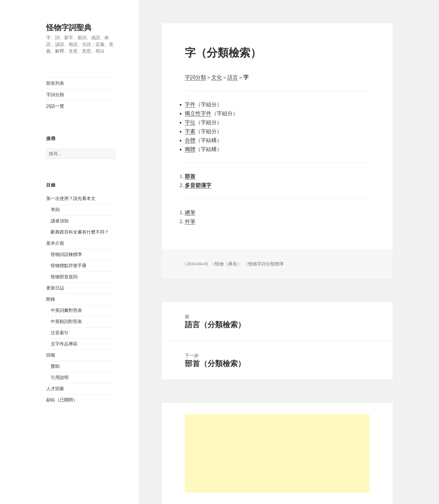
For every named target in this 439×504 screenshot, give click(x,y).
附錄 (51, 299)
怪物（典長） (228, 264)
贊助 (55, 366)
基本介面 (55, 243)
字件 (190, 104)
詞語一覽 (55, 106)
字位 (190, 122)
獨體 (190, 149)
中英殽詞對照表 (66, 322)
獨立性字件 (198, 113)
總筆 (190, 212)
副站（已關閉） (62, 400)
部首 (190, 176)
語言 (233, 77)
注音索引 (60, 333)
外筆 (190, 221)
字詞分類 (55, 95)
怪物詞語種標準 (66, 254)
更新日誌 (55, 288)
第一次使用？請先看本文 (71, 198)
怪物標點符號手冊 (69, 266)
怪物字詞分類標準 (266, 264)
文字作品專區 (64, 344)
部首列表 (55, 83)
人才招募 (55, 389)
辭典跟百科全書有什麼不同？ (80, 232)
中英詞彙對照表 (66, 310)
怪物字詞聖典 (69, 28)
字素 (190, 131)
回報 (51, 355)
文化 (217, 77)
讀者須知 (60, 221)
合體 (190, 140)
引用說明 (60, 377)
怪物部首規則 (64, 277)
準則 (55, 210)
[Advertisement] (277, 453)
